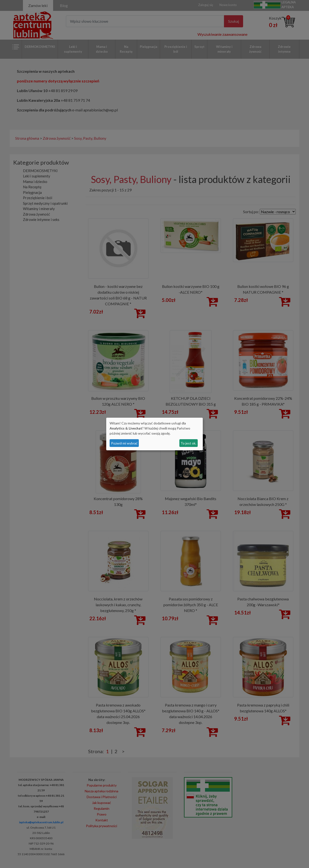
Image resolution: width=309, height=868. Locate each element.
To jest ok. (188, 443)
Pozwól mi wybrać (124, 443)
